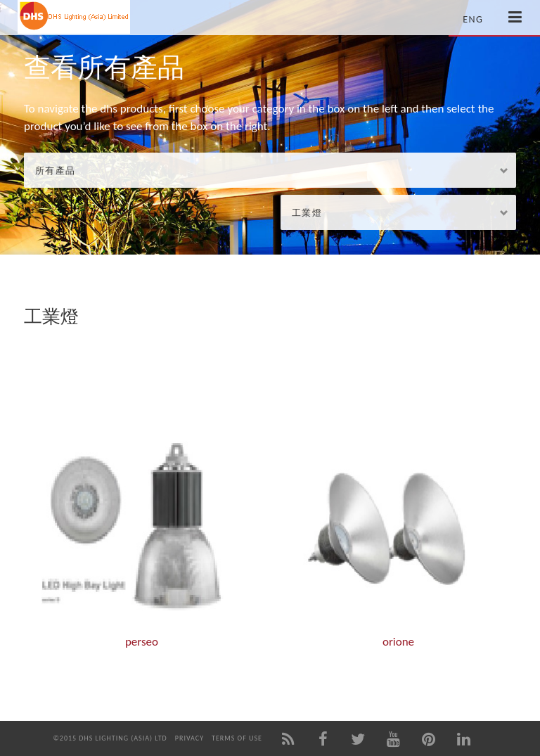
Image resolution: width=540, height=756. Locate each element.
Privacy (189, 738)
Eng (473, 19)
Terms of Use (237, 738)
